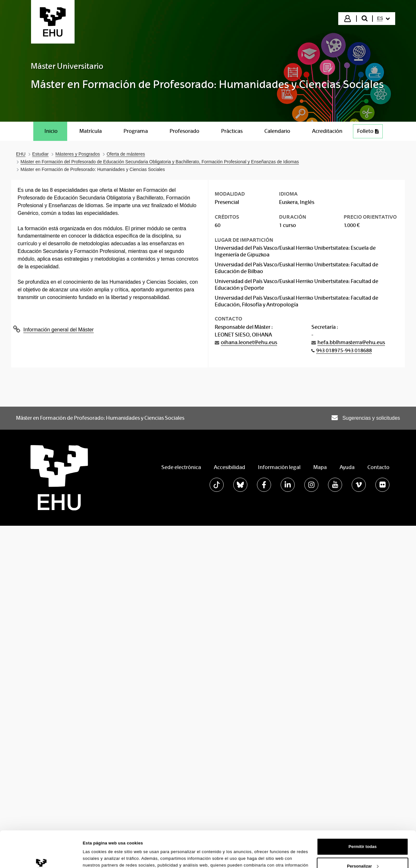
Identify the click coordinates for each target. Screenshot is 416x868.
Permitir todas (363, 720)
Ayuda (347, 467)
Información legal (279, 467)
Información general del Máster (59, 330)
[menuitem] (383, 19)
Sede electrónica (181, 467)
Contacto (378, 467)
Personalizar (363, 739)
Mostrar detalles (99, 761)
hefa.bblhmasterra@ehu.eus (351, 342)
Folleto (370, 133)
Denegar (363, 759)
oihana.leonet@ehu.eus (249, 342)
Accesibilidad (229, 467)
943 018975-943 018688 (344, 350)
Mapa (320, 467)
